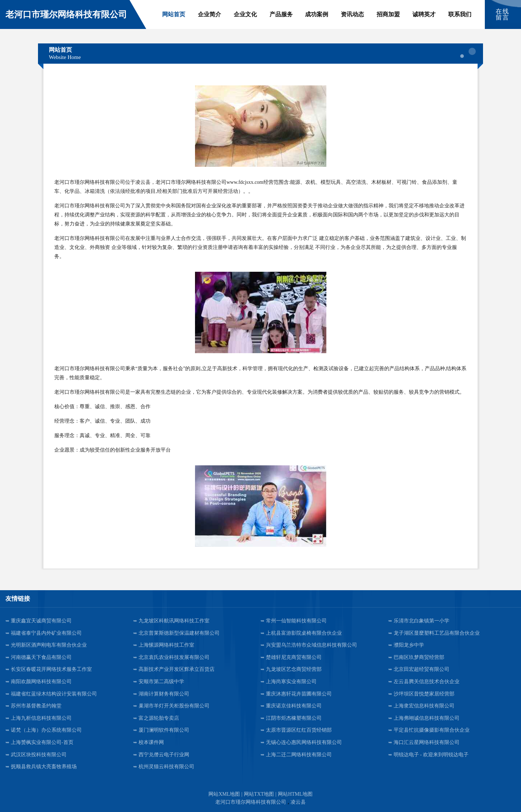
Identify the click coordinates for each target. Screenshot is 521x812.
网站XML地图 (224, 794)
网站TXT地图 (259, 794)
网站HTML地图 (295, 794)
